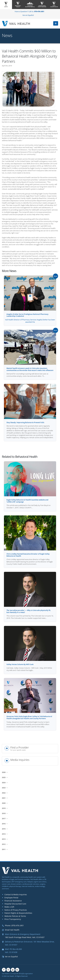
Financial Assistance (13, 901)
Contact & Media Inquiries (16, 895)
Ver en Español (28, 15)
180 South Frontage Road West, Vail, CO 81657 (25, 937)
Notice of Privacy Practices (16, 910)
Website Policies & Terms (15, 916)
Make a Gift (9, 907)
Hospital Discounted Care (15, 904)
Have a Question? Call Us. (29, 11)
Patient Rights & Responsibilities (18, 913)
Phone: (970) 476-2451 (14, 925)
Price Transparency (13, 919)
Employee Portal (11, 898)
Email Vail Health (12, 930)
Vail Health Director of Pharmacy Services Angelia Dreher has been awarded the (30, 321)
